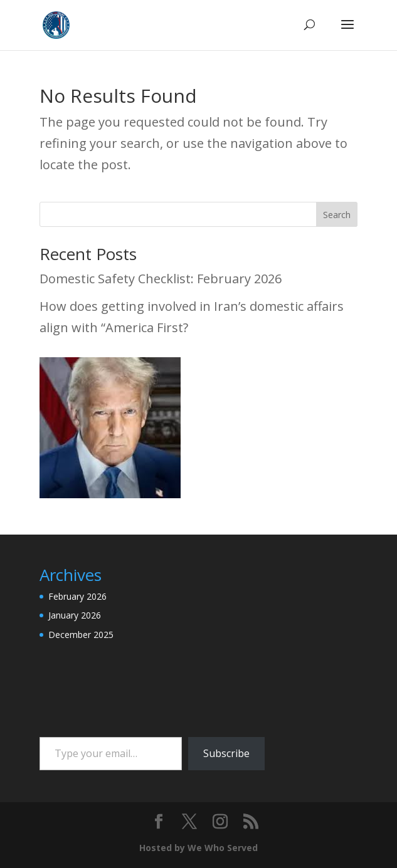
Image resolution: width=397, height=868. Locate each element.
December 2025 (81, 635)
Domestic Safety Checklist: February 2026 (161, 279)
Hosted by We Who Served (198, 848)
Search (337, 215)
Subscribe (226, 753)
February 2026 (77, 596)
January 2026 (75, 615)
